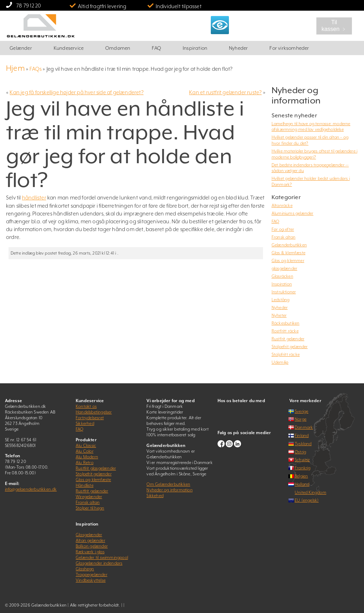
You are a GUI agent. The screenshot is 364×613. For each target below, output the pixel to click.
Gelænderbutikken (289, 245)
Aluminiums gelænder (293, 213)
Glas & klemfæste (288, 253)
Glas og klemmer (288, 261)
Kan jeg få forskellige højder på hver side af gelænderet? (76, 92)
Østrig (300, 452)
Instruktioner (284, 292)
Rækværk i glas (90, 552)
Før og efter (283, 229)
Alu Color (85, 451)
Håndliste (85, 485)
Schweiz (302, 460)
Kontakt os (86, 406)
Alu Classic (86, 446)
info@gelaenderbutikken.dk (31, 489)
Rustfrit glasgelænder (96, 468)
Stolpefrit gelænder (290, 347)
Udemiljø (280, 362)
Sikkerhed (85, 423)
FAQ (156, 48)
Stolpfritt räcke (286, 355)
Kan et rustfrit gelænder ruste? (225, 92)
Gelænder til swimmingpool (102, 558)
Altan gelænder (90, 540)
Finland (302, 436)
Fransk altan (283, 237)
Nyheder (238, 48)
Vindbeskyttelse (91, 580)
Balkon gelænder (92, 546)
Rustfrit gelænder (288, 339)
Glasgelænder (89, 535)
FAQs (36, 69)
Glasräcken (282, 276)
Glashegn (85, 569)
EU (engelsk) (307, 500)
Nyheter (279, 315)
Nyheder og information (169, 490)
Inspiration (195, 48)
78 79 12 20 (29, 6)
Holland (302, 484)
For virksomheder (289, 48)
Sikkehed (155, 496)
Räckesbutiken (286, 323)
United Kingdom (311, 492)
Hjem (15, 68)
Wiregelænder (89, 497)
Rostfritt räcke (285, 331)
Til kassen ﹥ (334, 26)
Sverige (301, 411)
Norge (301, 419)
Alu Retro (85, 463)
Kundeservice (69, 48)
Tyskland (303, 444)
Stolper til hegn (90, 508)
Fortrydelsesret (90, 418)
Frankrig (303, 468)
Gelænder (21, 48)
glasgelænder (284, 268)
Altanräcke (282, 206)
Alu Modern (87, 457)
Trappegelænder (92, 575)
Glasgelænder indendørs (99, 563)
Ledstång (281, 300)
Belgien (301, 476)
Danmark (304, 427)
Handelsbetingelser (94, 412)
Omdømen (118, 48)
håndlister (34, 198)
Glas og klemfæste (93, 480)
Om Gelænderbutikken (168, 484)
